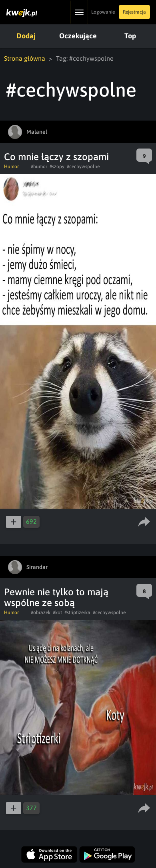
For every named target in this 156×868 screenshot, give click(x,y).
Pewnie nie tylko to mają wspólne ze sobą (56, 597)
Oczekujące (78, 36)
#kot (57, 612)
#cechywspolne (83, 166)
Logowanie (103, 12)
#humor (39, 166)
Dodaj (26, 36)
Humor (11, 166)
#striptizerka (77, 612)
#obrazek (41, 612)
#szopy (57, 166)
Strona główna (25, 58)
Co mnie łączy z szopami (56, 157)
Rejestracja (134, 12)
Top (130, 36)
